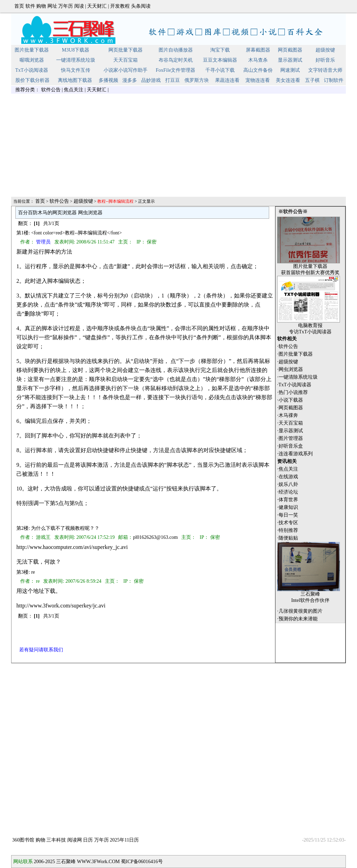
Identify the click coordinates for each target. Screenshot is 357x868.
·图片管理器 (290, 438)
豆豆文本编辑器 (220, 60)
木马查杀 (258, 60)
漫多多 (130, 80)
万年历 (66, 6)
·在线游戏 (288, 477)
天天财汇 (97, 6)
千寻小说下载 (220, 70)
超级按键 (325, 50)
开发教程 (120, 6)
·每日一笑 (288, 515)
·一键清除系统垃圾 (297, 377)
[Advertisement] (178, 147)
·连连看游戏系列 (295, 454)
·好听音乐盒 (290, 446)
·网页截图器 (290, 408)
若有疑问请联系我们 (41, 650)
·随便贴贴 (288, 538)
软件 (30, 6)
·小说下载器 (290, 400)
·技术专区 (288, 523)
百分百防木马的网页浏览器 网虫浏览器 (60, 213)
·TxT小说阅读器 (294, 385)
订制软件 (334, 80)
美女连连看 (288, 80)
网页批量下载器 (126, 50)
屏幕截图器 (258, 50)
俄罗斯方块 (197, 80)
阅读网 (75, 840)
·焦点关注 (288, 469)
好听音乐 (325, 60)
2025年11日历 (124, 840)
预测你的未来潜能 (298, 619)
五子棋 (312, 80)
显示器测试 (290, 60)
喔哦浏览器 (32, 60)
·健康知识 (288, 507)
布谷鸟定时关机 (176, 60)
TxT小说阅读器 (32, 70)
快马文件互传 (76, 70)
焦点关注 (74, 90)
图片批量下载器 (32, 50)
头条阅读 (141, 6)
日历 (88, 840)
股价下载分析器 (32, 80)
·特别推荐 (288, 530)
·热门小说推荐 (293, 392)
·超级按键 (288, 362)
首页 (19, 6)
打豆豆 (173, 80)
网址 (52, 6)
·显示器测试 (290, 431)
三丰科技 (56, 840)
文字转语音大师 (325, 70)
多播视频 (108, 80)
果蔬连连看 (227, 80)
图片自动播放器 (176, 50)
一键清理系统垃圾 (76, 60)
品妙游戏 (151, 80)
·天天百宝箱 (290, 423)
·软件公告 (288, 346)
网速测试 (290, 70)
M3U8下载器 (76, 50)
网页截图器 (290, 50)
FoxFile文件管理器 (176, 70)
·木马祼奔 (288, 415)
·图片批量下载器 (295, 354)
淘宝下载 (220, 50)
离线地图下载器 (75, 80)
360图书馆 (23, 840)
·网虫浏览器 (290, 369)
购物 (41, 6)
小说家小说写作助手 (126, 70)
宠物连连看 (258, 80)
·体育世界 (288, 500)
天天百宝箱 (126, 60)
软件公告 (51, 90)
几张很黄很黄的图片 (301, 611)
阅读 (79, 6)
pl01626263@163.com (155, 537)
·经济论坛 (288, 492)
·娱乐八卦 (288, 484)
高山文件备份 (258, 70)
